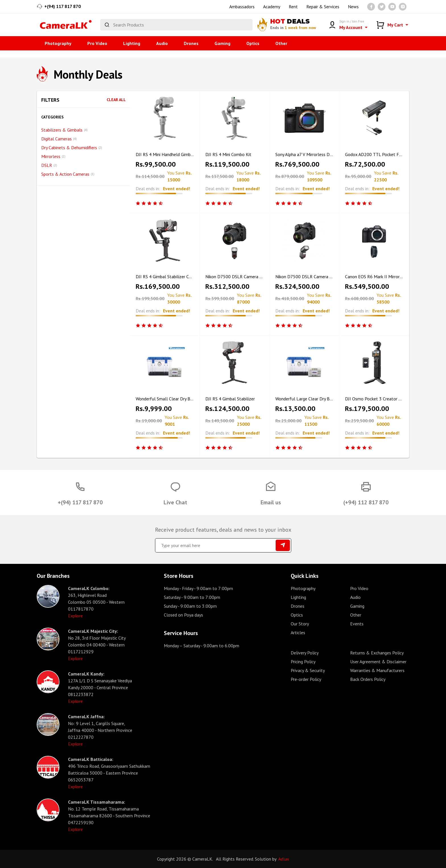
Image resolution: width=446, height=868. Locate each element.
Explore (75, 616)
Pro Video (97, 43)
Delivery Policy (305, 653)
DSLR (49, 165)
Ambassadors (242, 7)
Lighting (132, 43)
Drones (191, 43)
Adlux (284, 859)
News (353, 7)
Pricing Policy (303, 662)
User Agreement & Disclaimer (378, 662)
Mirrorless (53, 156)
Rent (293, 7)
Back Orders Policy (368, 679)
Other (281, 43)
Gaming (222, 43)
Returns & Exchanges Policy (377, 653)
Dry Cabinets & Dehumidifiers (72, 148)
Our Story (300, 624)
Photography (58, 43)
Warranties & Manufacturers (377, 670)
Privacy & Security (308, 670)
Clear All (116, 100)
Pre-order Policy (306, 679)
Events (357, 624)
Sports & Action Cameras (68, 174)
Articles (298, 632)
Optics (253, 43)
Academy (272, 7)
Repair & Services (323, 7)
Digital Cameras (59, 139)
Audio (162, 43)
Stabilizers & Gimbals (64, 130)
